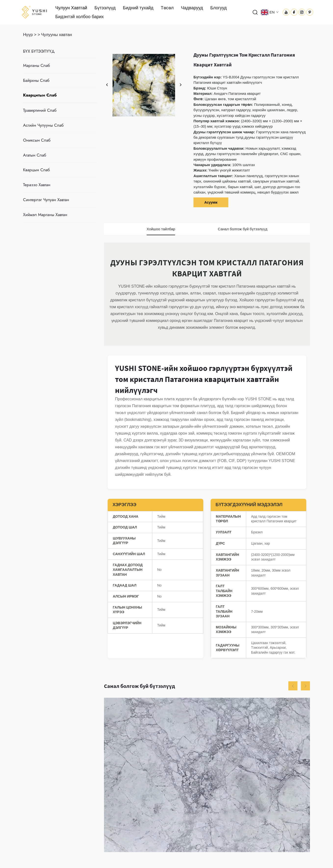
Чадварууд (192, 8)
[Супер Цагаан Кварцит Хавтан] (207, 775)
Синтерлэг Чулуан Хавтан (46, 200)
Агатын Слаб (35, 155)
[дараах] (180, 85)
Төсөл (167, 8)
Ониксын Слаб (37, 140)
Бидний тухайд (138, 8)
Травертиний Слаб (40, 110)
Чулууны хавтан (57, 35)
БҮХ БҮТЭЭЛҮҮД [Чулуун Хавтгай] (39, 51)
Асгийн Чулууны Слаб (43, 125)
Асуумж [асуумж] (211, 202)
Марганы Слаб (37, 65)
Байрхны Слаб (36, 80)
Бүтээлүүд (105, 8)
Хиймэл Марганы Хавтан (45, 215)
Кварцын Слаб (36, 170)
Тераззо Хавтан (37, 185)
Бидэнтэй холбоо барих (80, 17)
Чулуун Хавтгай (71, 8)
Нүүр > (30, 35)
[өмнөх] (107, 85)
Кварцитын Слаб (40, 95)
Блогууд (219, 8)
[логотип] (34, 12)
